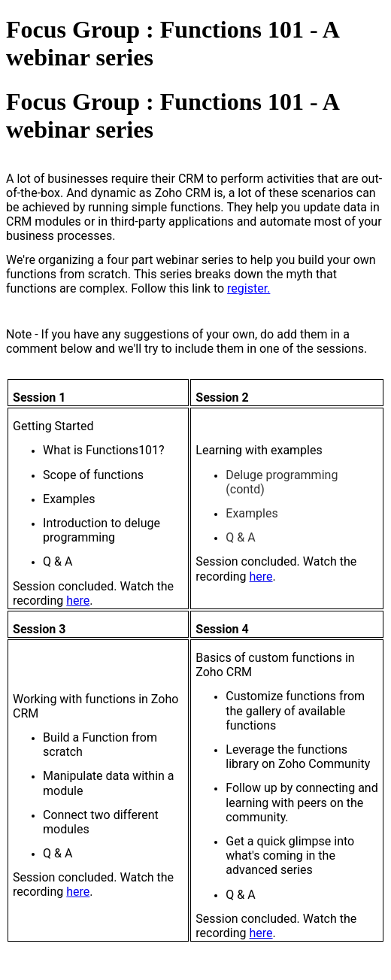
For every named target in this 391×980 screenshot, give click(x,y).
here (78, 601)
